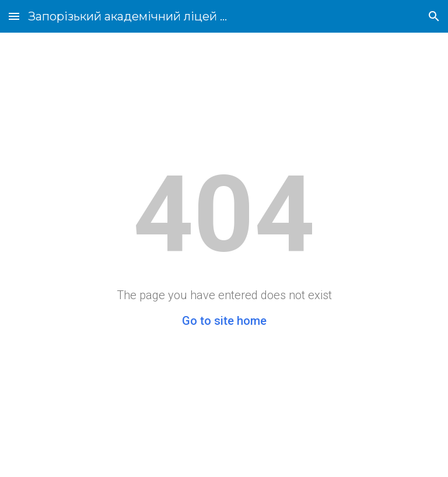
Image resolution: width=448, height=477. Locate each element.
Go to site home (224, 321)
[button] (14, 16)
